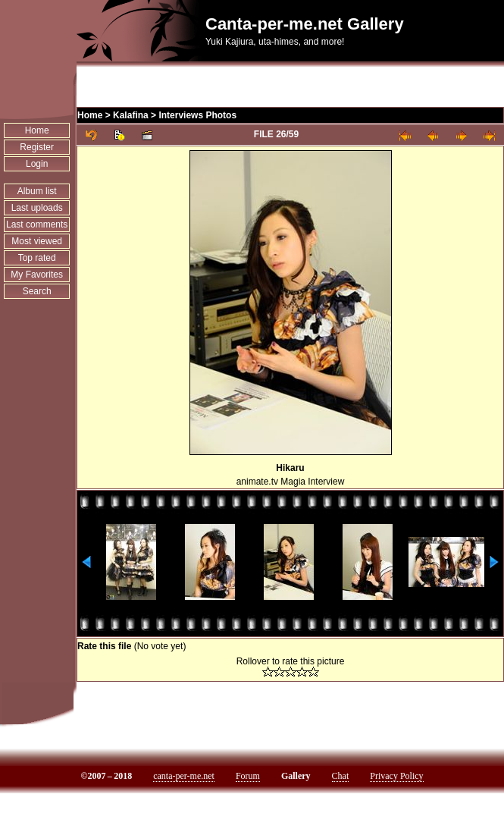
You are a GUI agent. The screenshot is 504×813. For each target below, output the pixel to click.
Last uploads (37, 208)
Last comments (37, 224)
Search (37, 291)
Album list (37, 191)
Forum (248, 776)
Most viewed (37, 241)
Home (37, 130)
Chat (341, 776)
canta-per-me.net (184, 776)
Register (37, 147)
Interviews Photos (197, 115)
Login (37, 164)
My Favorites (37, 275)
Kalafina (131, 115)
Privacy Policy (396, 776)
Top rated (37, 258)
